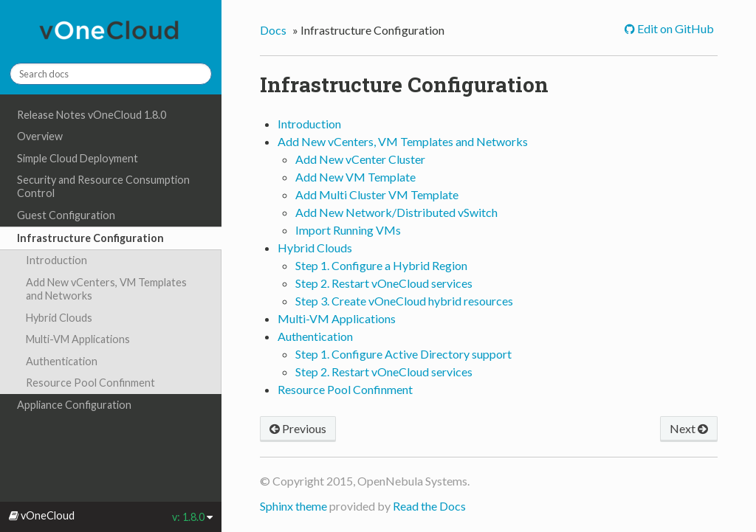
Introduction (56, 260)
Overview (40, 136)
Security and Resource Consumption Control (103, 186)
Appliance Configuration (74, 405)
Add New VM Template (355, 177)
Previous (298, 428)
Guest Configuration (66, 215)
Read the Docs (429, 506)
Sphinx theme (293, 506)
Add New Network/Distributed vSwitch (396, 212)
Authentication (62, 361)
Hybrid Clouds (59, 318)
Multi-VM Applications (78, 339)
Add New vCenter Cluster (360, 159)
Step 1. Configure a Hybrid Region (381, 265)
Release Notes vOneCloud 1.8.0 (92, 115)
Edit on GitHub (674, 28)
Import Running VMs (348, 230)
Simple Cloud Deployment (78, 158)
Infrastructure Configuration (90, 238)
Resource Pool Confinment (90, 383)
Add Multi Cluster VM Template (377, 194)
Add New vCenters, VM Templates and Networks (106, 289)
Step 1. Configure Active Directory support (403, 354)
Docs (273, 30)
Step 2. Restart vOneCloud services (384, 283)
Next (689, 428)
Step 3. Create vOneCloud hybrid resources (404, 301)
